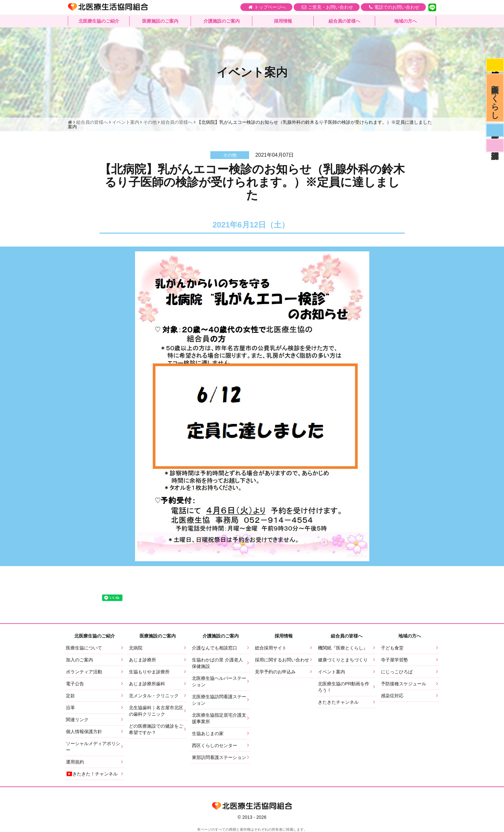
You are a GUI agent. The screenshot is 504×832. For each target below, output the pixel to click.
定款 (70, 696)
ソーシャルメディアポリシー (93, 747)
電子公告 (75, 684)
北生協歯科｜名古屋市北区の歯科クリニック (156, 711)
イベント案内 (331, 672)
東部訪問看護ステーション (219, 757)
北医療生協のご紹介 (99, 21)
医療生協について (84, 648)
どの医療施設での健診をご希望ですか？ (156, 729)
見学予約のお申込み (275, 672)
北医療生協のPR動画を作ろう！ (344, 687)
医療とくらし (495, 98)
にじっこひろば (397, 672)
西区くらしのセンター (215, 745)
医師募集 (495, 130)
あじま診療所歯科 (147, 684)
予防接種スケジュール (404, 684)
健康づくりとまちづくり (343, 660)
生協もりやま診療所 (149, 672)
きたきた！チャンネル (92, 774)
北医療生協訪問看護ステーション (219, 700)
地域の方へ (405, 21)
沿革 (70, 708)
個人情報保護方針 (84, 732)
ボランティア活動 (84, 672)
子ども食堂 (392, 648)
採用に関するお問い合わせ (282, 660)
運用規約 (75, 762)
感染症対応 (495, 65)
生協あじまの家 (208, 733)
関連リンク (77, 720)
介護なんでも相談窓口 (215, 648)
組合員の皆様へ (344, 21)
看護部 (495, 145)
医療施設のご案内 (160, 21)
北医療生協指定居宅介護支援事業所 (219, 718)
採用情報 (283, 21)
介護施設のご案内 (222, 21)
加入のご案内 (79, 660)
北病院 (136, 648)
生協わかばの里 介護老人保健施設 (217, 663)
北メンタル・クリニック (154, 696)
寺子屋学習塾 (394, 660)
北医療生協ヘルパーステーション (219, 681)
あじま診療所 (142, 660)
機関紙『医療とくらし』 (343, 648)
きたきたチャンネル (338, 702)
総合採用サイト (271, 648)
